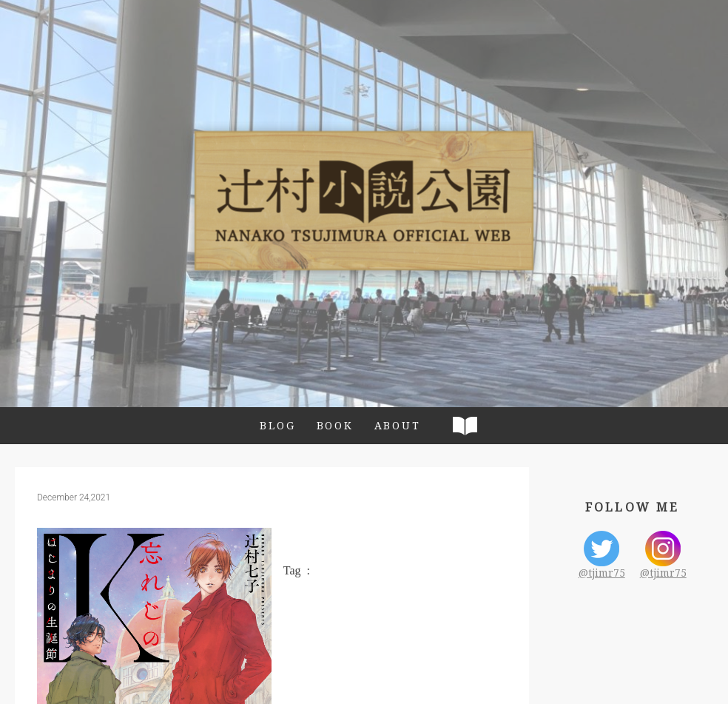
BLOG (277, 425)
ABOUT (398, 425)
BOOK (335, 425)
